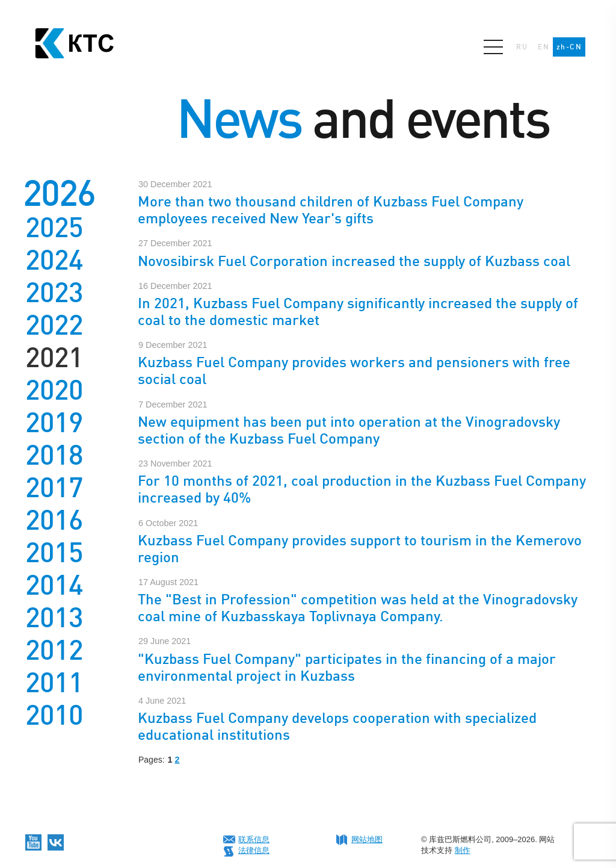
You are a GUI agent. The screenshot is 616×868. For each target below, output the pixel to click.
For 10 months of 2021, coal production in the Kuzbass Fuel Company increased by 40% (362, 489)
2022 (54, 325)
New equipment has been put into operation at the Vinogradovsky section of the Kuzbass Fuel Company (349, 430)
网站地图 (367, 839)
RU (522, 47)
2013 (54, 618)
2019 (54, 423)
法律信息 (254, 850)
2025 (54, 228)
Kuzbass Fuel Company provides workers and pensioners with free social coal (354, 370)
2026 (59, 193)
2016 (54, 520)
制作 (463, 850)
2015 (54, 553)
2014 (54, 585)
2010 (54, 715)
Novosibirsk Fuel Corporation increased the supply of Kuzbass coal (354, 261)
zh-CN (569, 47)
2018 (54, 455)
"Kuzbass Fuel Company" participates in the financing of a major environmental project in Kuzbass (347, 667)
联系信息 (254, 839)
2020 (54, 390)
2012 (54, 650)
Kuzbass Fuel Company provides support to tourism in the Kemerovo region (360, 549)
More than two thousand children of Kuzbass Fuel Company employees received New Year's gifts (331, 210)
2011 (54, 683)
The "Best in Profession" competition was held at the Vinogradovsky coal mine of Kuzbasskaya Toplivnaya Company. (358, 608)
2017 (54, 488)
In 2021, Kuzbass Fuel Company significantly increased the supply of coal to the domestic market (358, 312)
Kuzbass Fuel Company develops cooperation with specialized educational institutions (337, 726)
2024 (54, 260)
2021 (54, 358)
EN (544, 47)
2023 (54, 293)
